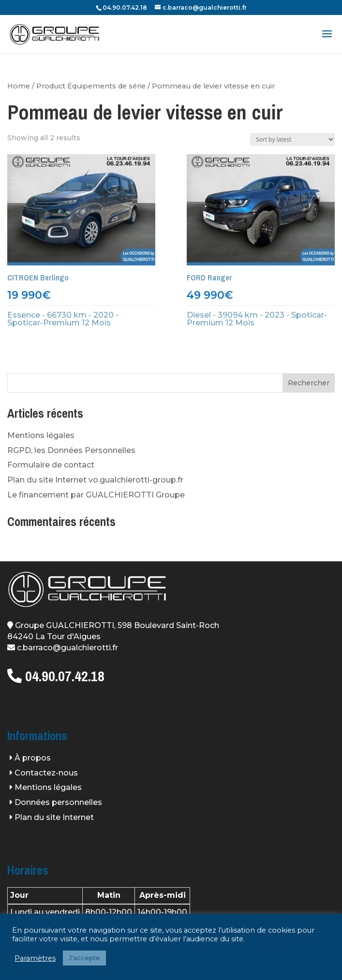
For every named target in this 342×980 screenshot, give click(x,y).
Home (19, 86)
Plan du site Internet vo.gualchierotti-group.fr (95, 480)
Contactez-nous (46, 773)
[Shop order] (292, 139)
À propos (33, 758)
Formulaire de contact (51, 465)
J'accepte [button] (84, 958)
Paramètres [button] (35, 958)
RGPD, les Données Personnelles (71, 450)
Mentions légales (41, 435)
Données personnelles (58, 802)
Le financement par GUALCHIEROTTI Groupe (96, 495)
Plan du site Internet (54, 817)
